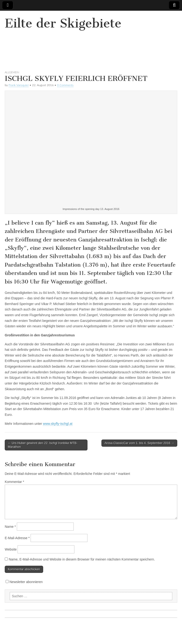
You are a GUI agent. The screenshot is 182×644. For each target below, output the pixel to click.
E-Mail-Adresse (17, 538)
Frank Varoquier (19, 85)
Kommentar (14, 482)
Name (10, 527)
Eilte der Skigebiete (63, 23)
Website (11, 549)
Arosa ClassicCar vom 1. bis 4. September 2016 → (139, 443)
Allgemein (12, 72)
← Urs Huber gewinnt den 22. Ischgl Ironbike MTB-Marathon (43, 445)
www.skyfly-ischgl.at (58, 424)
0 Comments (65, 85)
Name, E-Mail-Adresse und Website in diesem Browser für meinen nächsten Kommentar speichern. (82, 559)
